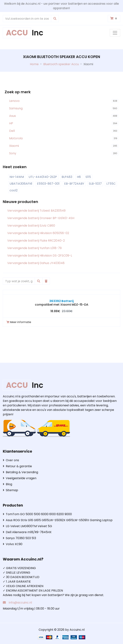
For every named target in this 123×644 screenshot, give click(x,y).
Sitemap (10, 490)
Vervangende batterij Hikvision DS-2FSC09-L (40, 256)
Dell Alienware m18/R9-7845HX (27, 532)
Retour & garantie (17, 466)
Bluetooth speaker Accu (61, 64)
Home (34, 64)
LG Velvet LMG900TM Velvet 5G (27, 526)
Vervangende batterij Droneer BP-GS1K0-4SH (41, 218)
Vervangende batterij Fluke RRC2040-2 (36, 241)
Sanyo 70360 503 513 (19, 538)
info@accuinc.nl (20, 603)
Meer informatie (19, 322)
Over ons (11, 460)
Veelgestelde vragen (20, 478)
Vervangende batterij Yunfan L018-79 (34, 248)
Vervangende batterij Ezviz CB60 (31, 226)
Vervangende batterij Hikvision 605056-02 (38, 233)
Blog (7, 484)
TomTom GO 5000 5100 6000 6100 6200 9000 (37, 514)
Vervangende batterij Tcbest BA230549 (36, 211)
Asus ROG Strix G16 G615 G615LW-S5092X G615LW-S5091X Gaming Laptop (58, 520)
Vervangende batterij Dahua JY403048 (36, 263)
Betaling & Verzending (20, 472)
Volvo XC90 (13, 544)
